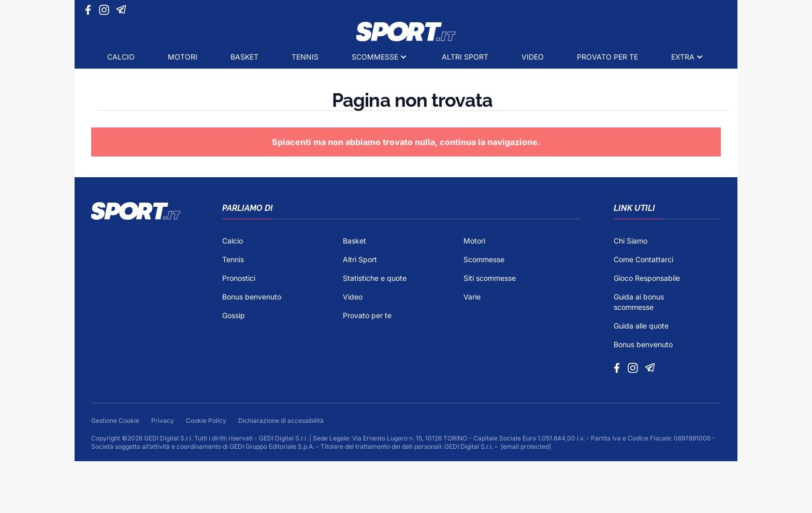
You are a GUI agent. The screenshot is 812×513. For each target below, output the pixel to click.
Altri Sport (465, 57)
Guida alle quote (641, 326)
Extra (683, 57)
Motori (183, 57)
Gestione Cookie (116, 421)
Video (533, 57)
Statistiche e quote (375, 278)
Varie (472, 297)
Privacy (163, 421)
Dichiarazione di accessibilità (281, 421)
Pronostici (239, 278)
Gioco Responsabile (647, 278)
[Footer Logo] (136, 288)
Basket (244, 57)
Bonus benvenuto (252, 297)
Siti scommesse (490, 278)
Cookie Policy (207, 421)
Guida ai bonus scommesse (639, 302)
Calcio (121, 57)
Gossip (234, 315)
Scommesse (375, 57)
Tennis (305, 57)
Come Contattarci (643, 259)
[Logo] (406, 32)
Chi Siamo (630, 241)
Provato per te (607, 57)
